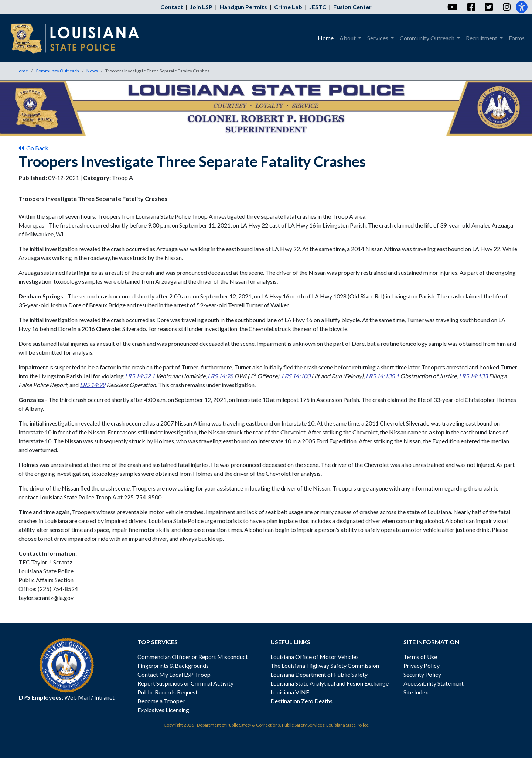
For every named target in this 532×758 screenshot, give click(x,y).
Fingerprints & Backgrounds (173, 665)
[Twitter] (489, 7)
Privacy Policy (422, 665)
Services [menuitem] (378, 38)
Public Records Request (168, 692)
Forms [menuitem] (517, 38)
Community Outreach (57, 71)
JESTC (318, 7)
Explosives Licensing (163, 710)
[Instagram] (506, 7)
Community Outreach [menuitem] (428, 38)
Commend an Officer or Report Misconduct (193, 657)
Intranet (104, 697)
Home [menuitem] (326, 38)
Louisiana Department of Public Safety (319, 674)
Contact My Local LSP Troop (174, 674)
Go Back (33, 148)
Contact (172, 7)
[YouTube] (452, 7)
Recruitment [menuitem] (482, 38)
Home (22, 71)
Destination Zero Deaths (301, 701)
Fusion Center (352, 7)
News (92, 71)
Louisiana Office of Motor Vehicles (315, 657)
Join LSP (201, 7)
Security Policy (422, 674)
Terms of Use (420, 657)
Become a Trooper (161, 701)
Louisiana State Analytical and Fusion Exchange (330, 683)
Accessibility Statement (434, 683)
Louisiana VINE (290, 692)
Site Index (416, 692)
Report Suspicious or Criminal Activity (185, 683)
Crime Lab (288, 7)
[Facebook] (471, 7)
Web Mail (77, 697)
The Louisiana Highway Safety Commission (325, 665)
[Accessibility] (522, 7)
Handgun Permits (243, 7)
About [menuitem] (348, 38)
